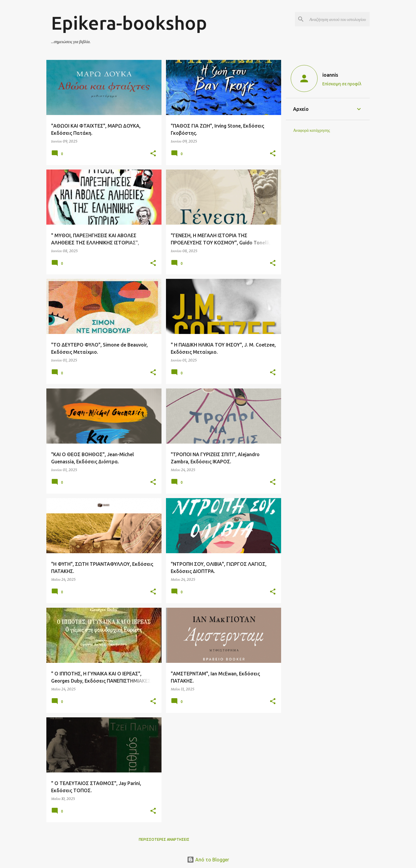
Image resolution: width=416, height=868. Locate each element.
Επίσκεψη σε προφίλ (342, 84)
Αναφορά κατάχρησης (311, 130)
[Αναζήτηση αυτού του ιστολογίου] (338, 19)
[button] (153, 154)
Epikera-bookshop (129, 23)
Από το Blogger (208, 860)
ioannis (330, 75)
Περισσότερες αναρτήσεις (164, 839)
